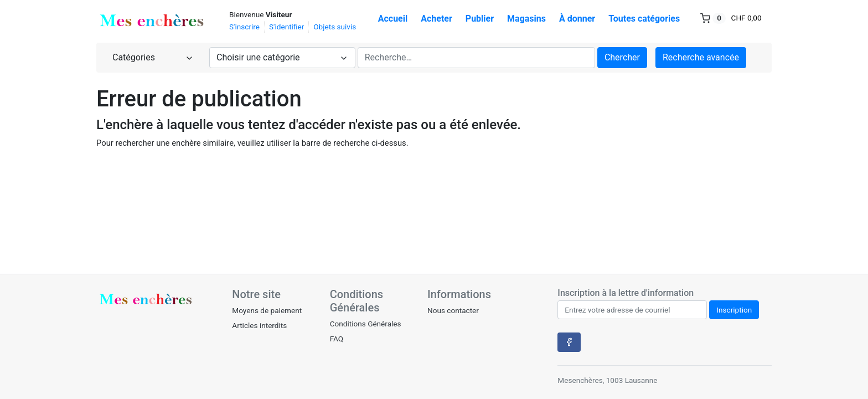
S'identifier (286, 27)
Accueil (393, 19)
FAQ (337, 339)
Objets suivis (335, 27)
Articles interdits (259, 325)
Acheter (436, 19)
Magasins (526, 19)
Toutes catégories (644, 19)
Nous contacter (453, 310)
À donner (577, 19)
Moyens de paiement (267, 310)
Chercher (622, 57)
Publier (480, 19)
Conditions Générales (366, 324)
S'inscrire (244, 27)
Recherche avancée (701, 57)
